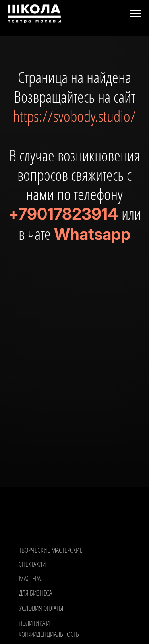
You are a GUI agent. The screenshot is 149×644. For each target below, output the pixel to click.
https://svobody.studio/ (74, 116)
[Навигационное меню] (135, 14)
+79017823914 (63, 214)
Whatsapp (92, 234)
